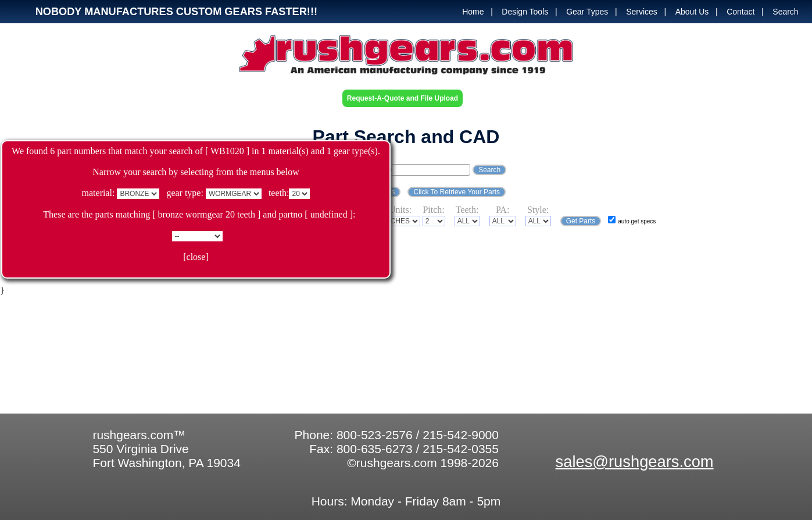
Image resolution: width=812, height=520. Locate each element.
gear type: (185, 193)
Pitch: (433, 210)
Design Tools (525, 12)
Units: (400, 210)
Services (642, 12)
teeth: (279, 193)
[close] (196, 257)
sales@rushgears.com (635, 462)
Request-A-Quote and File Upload (403, 98)
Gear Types (587, 12)
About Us (692, 12)
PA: (502, 210)
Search (785, 12)
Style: (538, 210)
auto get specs (637, 221)
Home (473, 12)
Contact (741, 12)
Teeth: (467, 210)
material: (99, 193)
